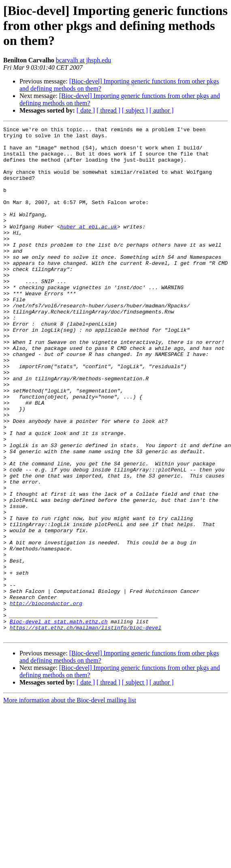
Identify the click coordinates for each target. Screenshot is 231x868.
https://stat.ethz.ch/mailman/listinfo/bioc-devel (86, 728)
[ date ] (86, 110)
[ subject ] (135, 110)
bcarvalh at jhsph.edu (83, 60)
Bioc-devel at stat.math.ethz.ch (59, 721)
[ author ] (162, 110)
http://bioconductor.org (46, 699)
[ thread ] (108, 110)
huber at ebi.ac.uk (88, 247)
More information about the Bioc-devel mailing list (70, 802)
